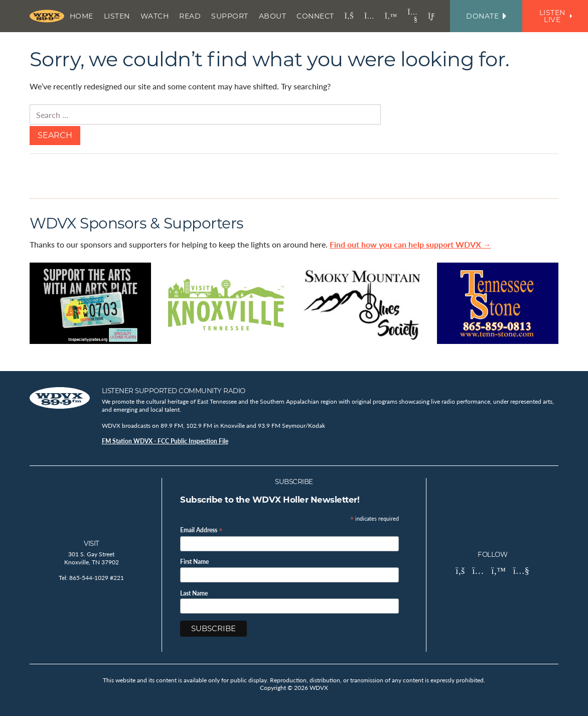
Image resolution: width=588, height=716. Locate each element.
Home (82, 16)
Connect (315, 16)
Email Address (201, 529)
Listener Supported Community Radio (174, 391)
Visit (92, 543)
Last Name (194, 593)
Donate (486, 16)
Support (230, 16)
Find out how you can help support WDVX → (410, 244)
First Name (194, 562)
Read (190, 16)
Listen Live (556, 16)
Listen (117, 16)
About (273, 16)
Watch (155, 16)
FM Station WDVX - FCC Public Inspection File (165, 441)
